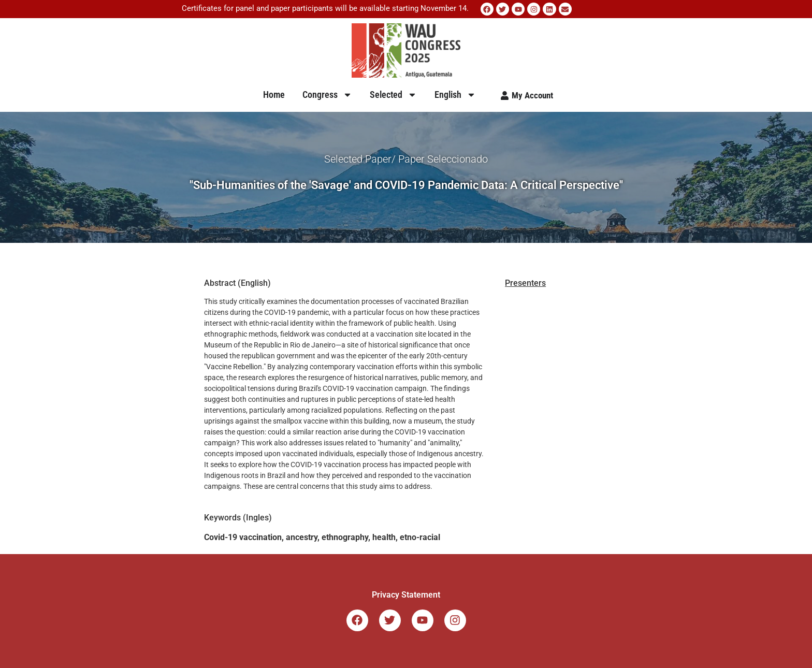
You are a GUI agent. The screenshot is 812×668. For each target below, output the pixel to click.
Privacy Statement (406, 595)
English (455, 95)
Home (274, 95)
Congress (327, 95)
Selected (393, 95)
